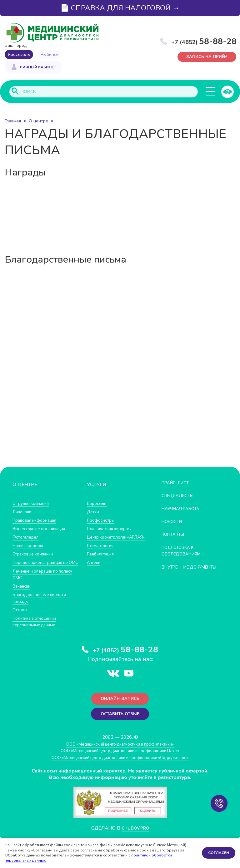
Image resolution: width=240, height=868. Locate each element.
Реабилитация (103, 561)
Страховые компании (36, 554)
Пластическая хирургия (113, 529)
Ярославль (19, 54)
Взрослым (98, 504)
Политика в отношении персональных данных (38, 629)
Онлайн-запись (120, 707)
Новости (174, 522)
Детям (94, 512)
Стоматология (102, 553)
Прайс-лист (177, 483)
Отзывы (21, 617)
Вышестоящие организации (43, 529)
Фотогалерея (27, 538)
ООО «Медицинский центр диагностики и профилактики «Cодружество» (120, 768)
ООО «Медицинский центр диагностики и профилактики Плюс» (120, 761)
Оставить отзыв (120, 724)
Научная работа (184, 509)
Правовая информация (38, 521)
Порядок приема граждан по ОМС (45, 567)
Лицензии (23, 512)
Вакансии (23, 593)
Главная (13, 122)
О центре (38, 122)
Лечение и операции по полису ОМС (39, 582)
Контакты (175, 535)
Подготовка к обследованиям (184, 551)
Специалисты (180, 496)
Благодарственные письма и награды (44, 605)
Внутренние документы (178, 571)
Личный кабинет (38, 68)
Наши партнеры (30, 546)
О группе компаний (33, 504)
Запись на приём (207, 58)
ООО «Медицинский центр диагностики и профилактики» (120, 755)
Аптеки (95, 570)
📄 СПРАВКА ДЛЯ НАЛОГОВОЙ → (120, 8)
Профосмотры (103, 521)
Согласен (219, 853)
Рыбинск (50, 54)
